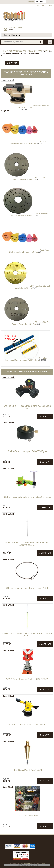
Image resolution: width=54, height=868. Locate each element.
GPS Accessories (15, 50)
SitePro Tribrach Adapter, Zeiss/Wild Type (27, 451)
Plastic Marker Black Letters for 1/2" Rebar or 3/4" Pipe (30, 251)
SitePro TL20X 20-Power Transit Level (27, 725)
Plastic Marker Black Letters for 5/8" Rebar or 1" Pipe (30, 143)
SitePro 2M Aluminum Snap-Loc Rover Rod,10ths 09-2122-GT (27, 635)
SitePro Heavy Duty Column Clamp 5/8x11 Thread (27, 497)
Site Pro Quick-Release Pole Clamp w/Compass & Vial (27, 407)
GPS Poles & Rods (30, 50)
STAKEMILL (26, 863)
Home (6, 50)
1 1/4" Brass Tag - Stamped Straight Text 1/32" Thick (32, 287)
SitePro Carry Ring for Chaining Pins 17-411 (27, 588)
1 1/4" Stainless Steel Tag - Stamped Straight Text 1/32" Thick (30, 179)
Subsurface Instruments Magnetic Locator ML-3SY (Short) (26, 359)
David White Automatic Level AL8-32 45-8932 (33, 107)
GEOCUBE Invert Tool (27, 816)
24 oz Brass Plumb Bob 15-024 (27, 770)
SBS (44, 863)
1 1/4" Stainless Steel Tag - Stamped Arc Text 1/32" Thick (30, 215)
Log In (49, 5)
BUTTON (50, 42)
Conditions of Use (37, 5)
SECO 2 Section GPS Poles (26, 52)
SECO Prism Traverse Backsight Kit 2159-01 (27, 679)
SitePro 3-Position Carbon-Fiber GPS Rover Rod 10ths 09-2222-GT (27, 544)
